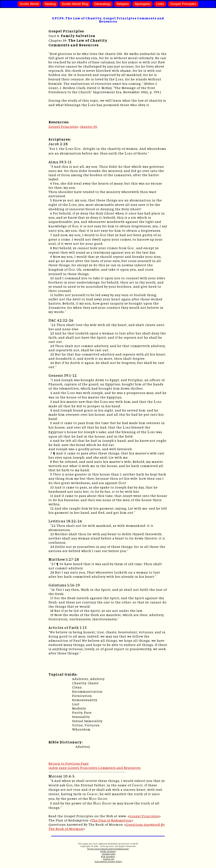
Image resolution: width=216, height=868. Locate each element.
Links (160, 4)
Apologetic (142, 4)
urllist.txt (109, 859)
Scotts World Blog (75, 4)
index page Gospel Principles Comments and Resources (95, 767)
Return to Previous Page (69, 763)
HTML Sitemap (108, 851)
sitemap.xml (109, 854)
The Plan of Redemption (111, 820)
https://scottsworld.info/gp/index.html (108, 849)
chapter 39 (88, 126)
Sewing (50, 4)
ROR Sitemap (108, 856)
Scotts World (29, 4)
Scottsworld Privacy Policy (108, 861)
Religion (123, 4)
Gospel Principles (183, 4)
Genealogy (102, 4)
